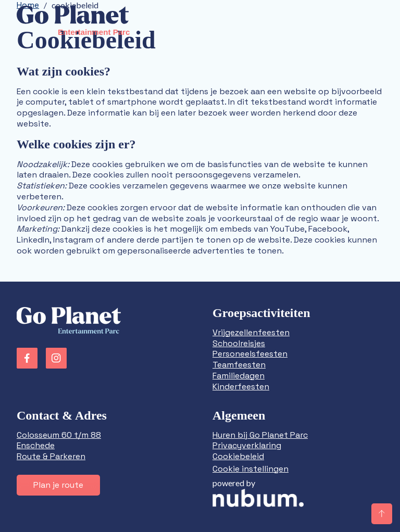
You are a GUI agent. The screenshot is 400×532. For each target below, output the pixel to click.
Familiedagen (239, 376)
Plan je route (58, 485)
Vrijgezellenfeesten (251, 332)
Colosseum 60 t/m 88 (59, 435)
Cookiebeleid (238, 456)
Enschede (36, 445)
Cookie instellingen (251, 469)
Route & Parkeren (51, 456)
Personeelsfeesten (250, 354)
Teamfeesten (239, 365)
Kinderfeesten (241, 387)
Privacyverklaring (247, 445)
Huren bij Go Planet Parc (260, 435)
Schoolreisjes (239, 343)
